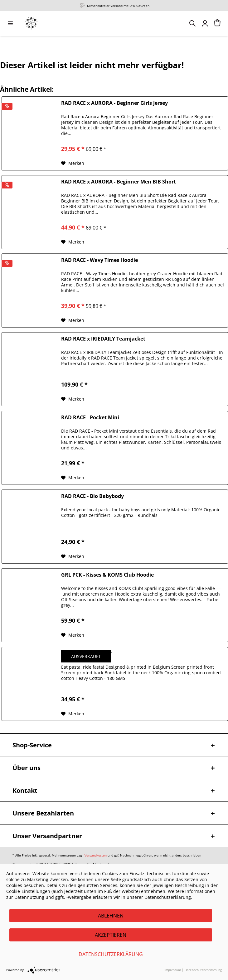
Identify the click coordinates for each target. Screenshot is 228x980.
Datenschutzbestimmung (203, 970)
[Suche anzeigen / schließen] (192, 23)
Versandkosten (96, 855)
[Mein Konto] (205, 23)
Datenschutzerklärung (111, 954)
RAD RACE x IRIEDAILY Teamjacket (103, 339)
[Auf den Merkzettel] (73, 163)
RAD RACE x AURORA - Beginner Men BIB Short (119, 182)
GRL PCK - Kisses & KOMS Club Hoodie (107, 575)
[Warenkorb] (217, 23)
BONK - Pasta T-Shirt (87, 654)
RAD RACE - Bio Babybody (92, 496)
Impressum (173, 970)
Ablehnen (111, 916)
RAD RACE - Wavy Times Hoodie (99, 260)
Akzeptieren (111, 935)
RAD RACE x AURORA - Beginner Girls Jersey (114, 103)
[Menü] (10, 23)
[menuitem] (10, 23)
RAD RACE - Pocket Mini (90, 418)
